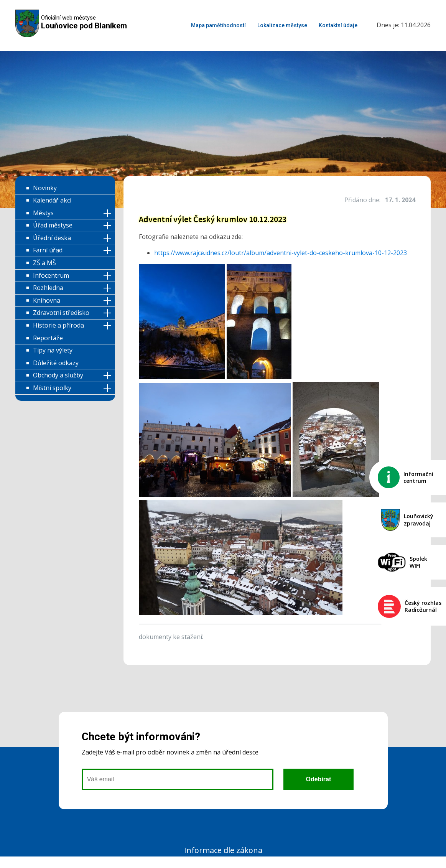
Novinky (45, 188)
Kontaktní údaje (338, 25)
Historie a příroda (58, 325)
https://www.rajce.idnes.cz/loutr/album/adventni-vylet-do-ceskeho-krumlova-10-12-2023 (281, 253)
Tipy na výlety (53, 350)
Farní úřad (48, 250)
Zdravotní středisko (61, 313)
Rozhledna (48, 288)
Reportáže (48, 338)
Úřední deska (52, 238)
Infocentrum (51, 275)
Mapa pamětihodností (218, 25)
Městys (43, 213)
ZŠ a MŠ (44, 263)
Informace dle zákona (223, 850)
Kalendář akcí (52, 200)
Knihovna (47, 300)
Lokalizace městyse (282, 25)
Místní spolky (52, 388)
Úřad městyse (53, 225)
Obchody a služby (58, 375)
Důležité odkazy (56, 363)
